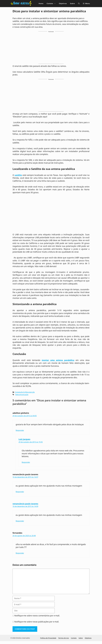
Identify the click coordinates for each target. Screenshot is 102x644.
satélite (18, 175)
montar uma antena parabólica (58, 360)
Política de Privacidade (48, 638)
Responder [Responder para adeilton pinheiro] (20, 430)
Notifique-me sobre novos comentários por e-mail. (37, 616)
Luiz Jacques (24, 439)
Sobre (72, 3)
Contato (52, 4)
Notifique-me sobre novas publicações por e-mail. (37, 622)
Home (41, 3)
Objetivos (63, 3)
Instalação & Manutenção (25, 392)
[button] (79, 4)
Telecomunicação (22, 395)
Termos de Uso (64, 638)
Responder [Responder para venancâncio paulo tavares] (20, 492)
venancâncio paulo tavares (25, 504)
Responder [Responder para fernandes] (20, 553)
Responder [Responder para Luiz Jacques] (26, 462)
